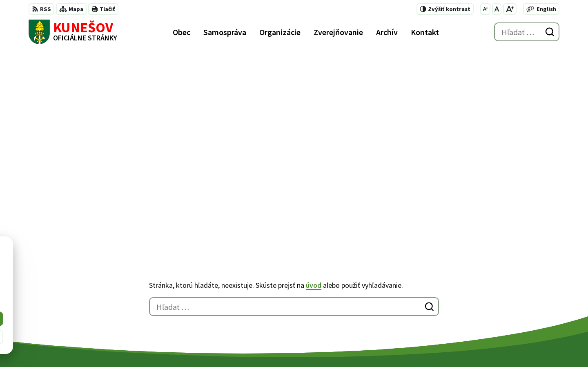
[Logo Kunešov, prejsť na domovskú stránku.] (73, 32)
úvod (314, 96)
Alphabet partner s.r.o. (135, 345)
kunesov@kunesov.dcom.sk (439, 308)
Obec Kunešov (240, 345)
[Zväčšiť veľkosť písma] (510, 9)
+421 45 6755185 (422, 298)
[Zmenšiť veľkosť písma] (485, 9)
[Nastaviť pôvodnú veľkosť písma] (497, 9)
